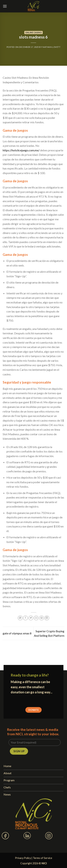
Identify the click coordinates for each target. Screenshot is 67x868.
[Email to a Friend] (36, 618)
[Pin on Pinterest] (42, 618)
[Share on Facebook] (25, 618)
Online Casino (33, 32)
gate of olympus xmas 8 (17, 633)
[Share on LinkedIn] (47, 618)
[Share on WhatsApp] (20, 618)
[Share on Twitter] (31, 618)
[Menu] (5, 6)
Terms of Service (43, 858)
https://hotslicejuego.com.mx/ (21, 150)
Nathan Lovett (51, 47)
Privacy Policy (23, 858)
